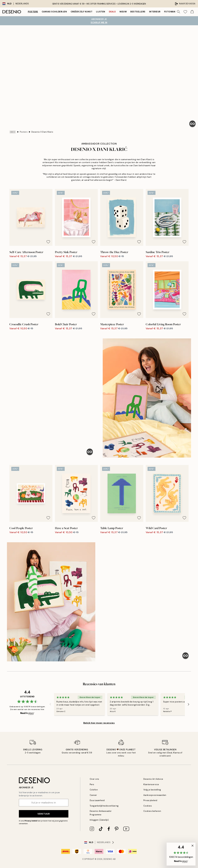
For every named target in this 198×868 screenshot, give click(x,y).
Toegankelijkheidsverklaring (104, 806)
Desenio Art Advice (153, 779)
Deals (112, 12)
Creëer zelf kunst (82, 12)
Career (93, 795)
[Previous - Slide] (50, 704)
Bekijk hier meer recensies (99, 723)
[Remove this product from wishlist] (48, 242)
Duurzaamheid (97, 800)
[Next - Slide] (189, 704)
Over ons (94, 779)
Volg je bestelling (152, 790)
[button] (181, 854)
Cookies (148, 806)
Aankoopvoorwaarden (155, 795)
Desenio (108, 859)
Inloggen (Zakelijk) (99, 820)
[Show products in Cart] (192, 12)
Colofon (94, 790)
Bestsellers (138, 12)
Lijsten (101, 12)
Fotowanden (172, 12)
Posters (33, 12)
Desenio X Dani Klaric (42, 132)
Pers (92, 784)
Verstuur (44, 814)
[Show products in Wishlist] (185, 12)
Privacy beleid (31, 821)
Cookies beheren (152, 811)
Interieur (155, 12)
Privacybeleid (150, 800)
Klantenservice (151, 784)
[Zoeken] (179, 12)
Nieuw (123, 12)
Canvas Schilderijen (54, 12)
